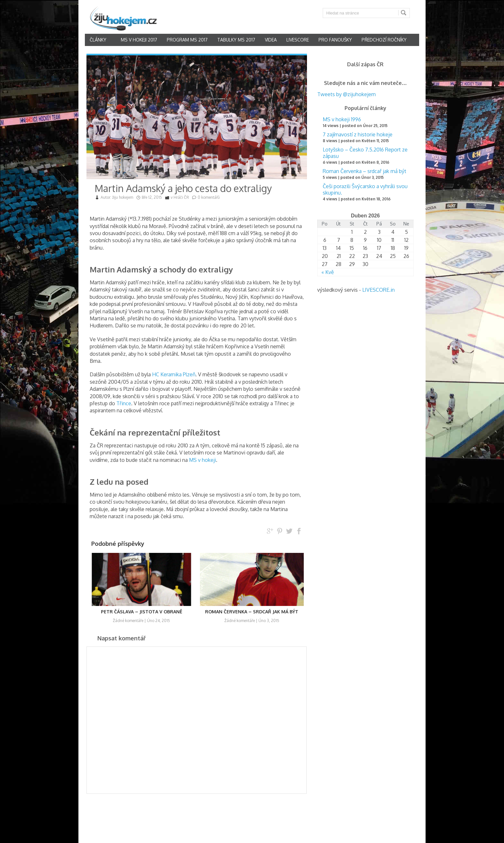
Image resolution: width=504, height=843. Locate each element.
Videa (271, 40)
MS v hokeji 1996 (342, 119)
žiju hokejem (123, 197)
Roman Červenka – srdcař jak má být (364, 171)
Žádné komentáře (128, 621)
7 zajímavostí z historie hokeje (358, 134)
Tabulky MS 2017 (236, 40)
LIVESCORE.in (378, 290)
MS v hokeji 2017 (139, 40)
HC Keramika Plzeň (174, 374)
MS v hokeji (203, 460)
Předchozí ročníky (384, 40)
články (98, 40)
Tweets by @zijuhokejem (346, 94)
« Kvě (328, 272)
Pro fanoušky (335, 40)
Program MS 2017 (187, 40)
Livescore (298, 40)
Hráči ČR (181, 197)
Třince (124, 403)
